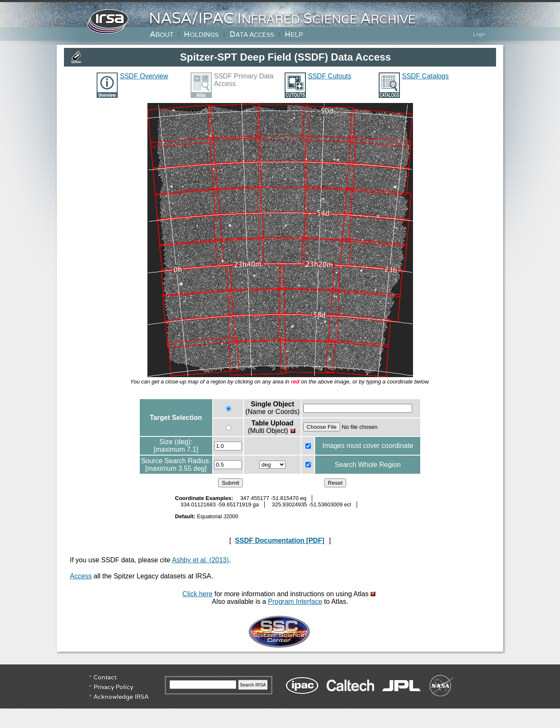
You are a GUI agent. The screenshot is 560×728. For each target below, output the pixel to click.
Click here (198, 594)
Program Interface (295, 602)
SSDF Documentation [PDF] (280, 540)
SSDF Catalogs (425, 76)
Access (81, 576)
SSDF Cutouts (330, 76)
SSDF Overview (144, 76)
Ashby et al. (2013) (200, 560)
